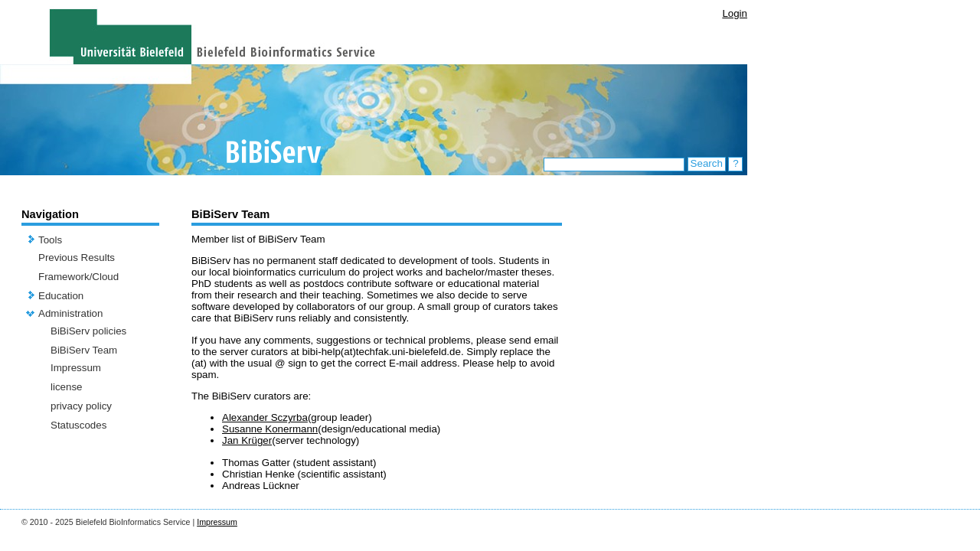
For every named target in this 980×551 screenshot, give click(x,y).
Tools (50, 240)
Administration (70, 313)
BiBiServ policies (88, 331)
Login (735, 13)
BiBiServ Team (84, 350)
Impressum (76, 368)
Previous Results (77, 258)
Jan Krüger (247, 440)
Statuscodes (78, 425)
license (67, 387)
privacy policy (81, 406)
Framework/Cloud (78, 277)
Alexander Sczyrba (265, 417)
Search (707, 163)
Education (61, 296)
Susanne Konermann (270, 429)
